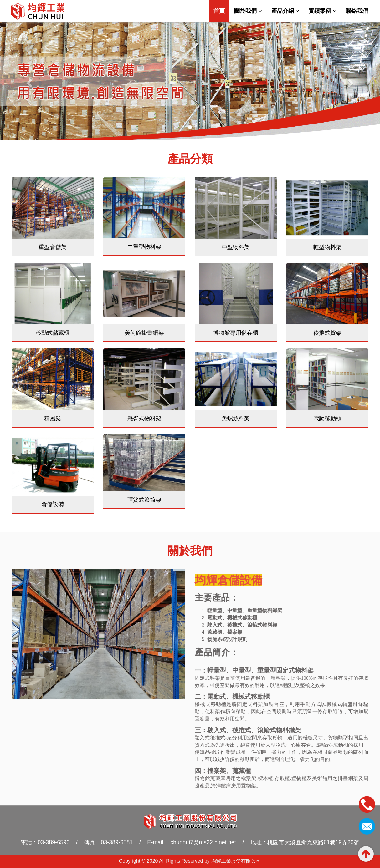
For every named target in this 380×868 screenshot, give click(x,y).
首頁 (221, 11)
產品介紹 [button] (285, 11)
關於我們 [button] (248, 11)
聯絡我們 (357, 11)
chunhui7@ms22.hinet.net (202, 842)
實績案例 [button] (323, 11)
